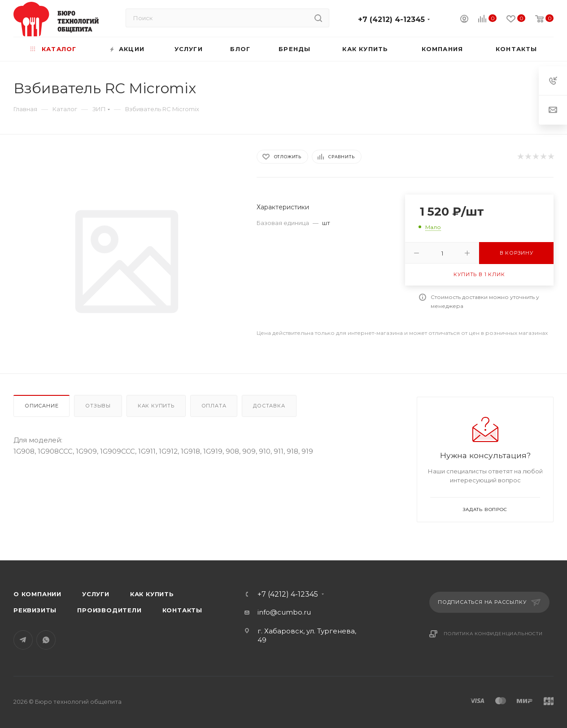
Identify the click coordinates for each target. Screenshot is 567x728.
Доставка (269, 406)
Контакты (182, 610)
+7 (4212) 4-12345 (391, 19)
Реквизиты (35, 610)
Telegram (23, 640)
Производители (109, 610)
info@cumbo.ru (284, 612)
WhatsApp (46, 640)
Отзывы (98, 406)
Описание (41, 406)
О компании (37, 594)
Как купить (156, 406)
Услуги (96, 594)
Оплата (214, 406)
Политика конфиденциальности (493, 634)
